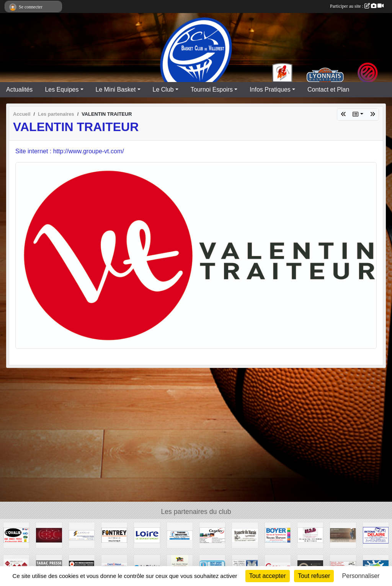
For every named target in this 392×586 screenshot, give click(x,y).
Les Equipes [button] (62, 89)
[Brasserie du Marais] (245, 535)
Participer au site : (357, 6)
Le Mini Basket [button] (116, 89)
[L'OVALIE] (16, 535)
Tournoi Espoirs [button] (212, 89)
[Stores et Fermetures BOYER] (278, 535)
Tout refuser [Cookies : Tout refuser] (314, 576)
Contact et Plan (328, 89)
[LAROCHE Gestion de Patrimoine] (82, 535)
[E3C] (49, 535)
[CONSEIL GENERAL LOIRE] (147, 535)
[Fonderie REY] (114, 535)
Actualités (19, 89)
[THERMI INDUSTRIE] (180, 535)
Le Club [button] (163, 89)
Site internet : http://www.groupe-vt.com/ (70, 151)
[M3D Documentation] (310, 535)
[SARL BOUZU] (343, 535)
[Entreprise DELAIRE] (376, 535)
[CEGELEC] (212, 535)
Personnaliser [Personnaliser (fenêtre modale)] (361, 576)
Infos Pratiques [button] (270, 89)
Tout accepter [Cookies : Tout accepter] (268, 576)
